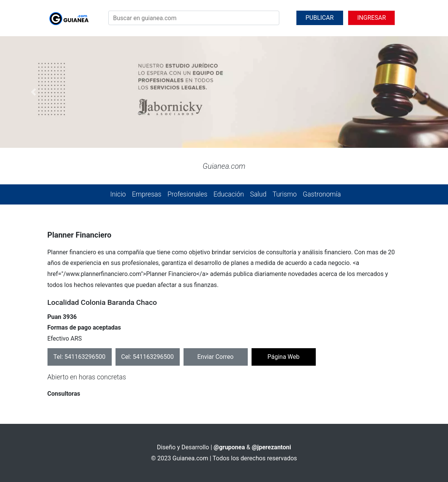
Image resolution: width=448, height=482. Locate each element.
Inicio (118, 194)
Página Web (284, 357)
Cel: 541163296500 (148, 357)
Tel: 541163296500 (80, 357)
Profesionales (188, 194)
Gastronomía (322, 194)
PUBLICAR (320, 18)
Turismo (285, 194)
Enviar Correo (215, 357)
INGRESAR (371, 18)
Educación (229, 194)
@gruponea (229, 447)
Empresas (146, 194)
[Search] (194, 18)
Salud (258, 194)
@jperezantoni (271, 447)
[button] (34, 92)
